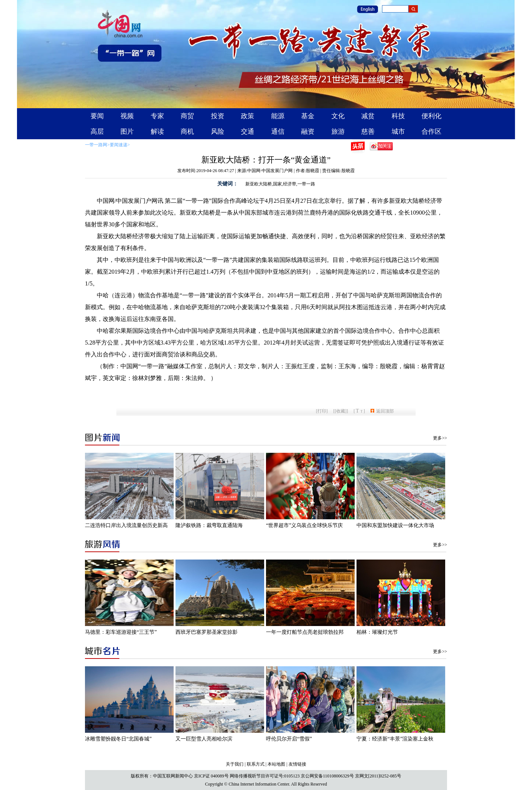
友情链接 (297, 764)
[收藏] (341, 411)
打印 (322, 411)
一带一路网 (96, 145)
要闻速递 (119, 145)
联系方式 (256, 764)
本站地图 (276, 764)
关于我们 (235, 764)
